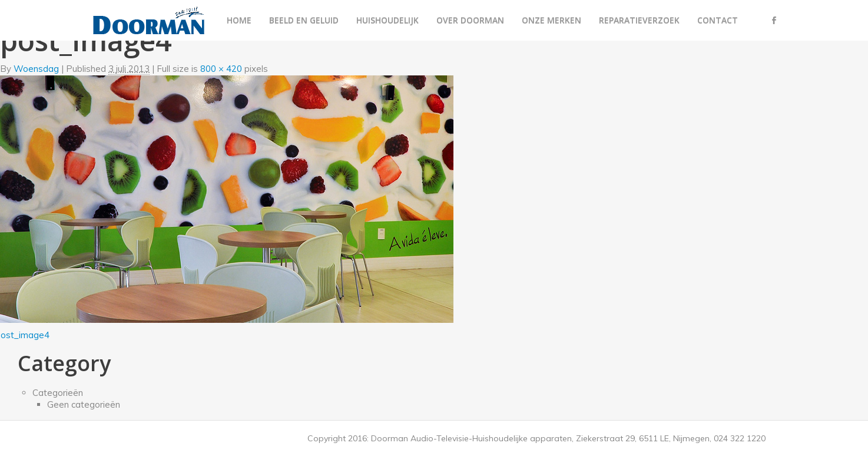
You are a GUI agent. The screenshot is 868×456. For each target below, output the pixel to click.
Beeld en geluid (304, 20)
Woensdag (36, 69)
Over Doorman (470, 20)
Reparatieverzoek (639, 20)
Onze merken (551, 20)
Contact (718, 20)
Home (239, 20)
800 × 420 (221, 69)
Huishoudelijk (387, 20)
